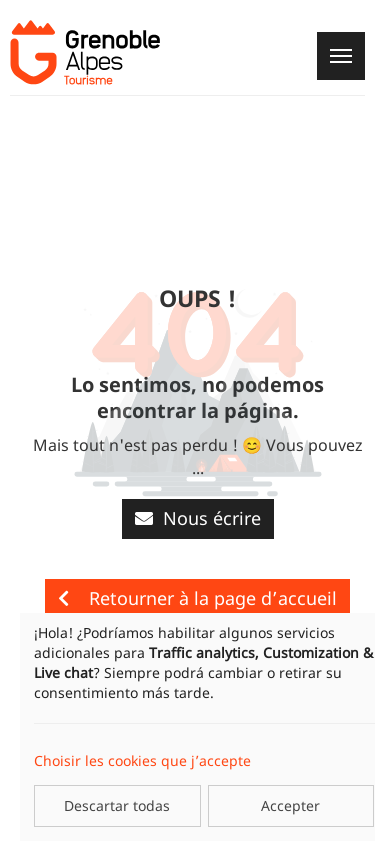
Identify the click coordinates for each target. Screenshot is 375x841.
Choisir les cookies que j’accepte (142, 760)
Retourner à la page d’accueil (197, 598)
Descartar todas (117, 805)
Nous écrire (198, 518)
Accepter (290, 805)
